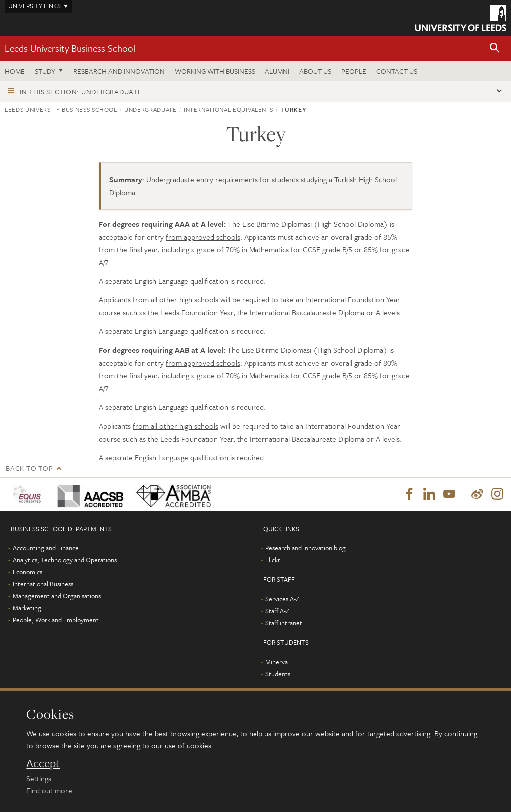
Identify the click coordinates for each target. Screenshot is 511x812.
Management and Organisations (57, 596)
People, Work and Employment (56, 620)
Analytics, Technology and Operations (65, 560)
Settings (39, 778)
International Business (43, 584)
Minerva (277, 662)
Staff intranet (284, 623)
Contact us (397, 71)
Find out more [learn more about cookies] (49, 790)
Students (278, 674)
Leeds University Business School (70, 48)
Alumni (277, 71)
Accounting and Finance (46, 548)
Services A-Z (282, 599)
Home (15, 71)
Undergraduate (150, 109)
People (354, 71)
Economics (28, 572)
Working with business (215, 71)
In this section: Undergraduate (81, 92)
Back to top (29, 468)
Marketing (27, 608)
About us (315, 71)
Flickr (273, 560)
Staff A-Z (277, 611)
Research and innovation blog (306, 548)
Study (45, 71)
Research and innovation (119, 71)
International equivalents (229, 109)
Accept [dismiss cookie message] (43, 763)
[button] (495, 49)
